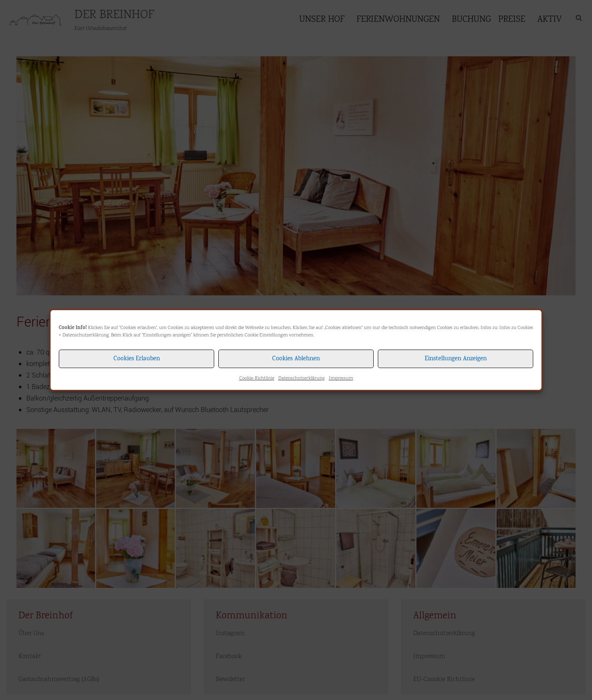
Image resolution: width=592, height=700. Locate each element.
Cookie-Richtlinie (257, 379)
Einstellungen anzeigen (456, 359)
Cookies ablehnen (296, 359)
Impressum (341, 379)
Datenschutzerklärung (86, 335)
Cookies (525, 328)
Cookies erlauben (137, 359)
